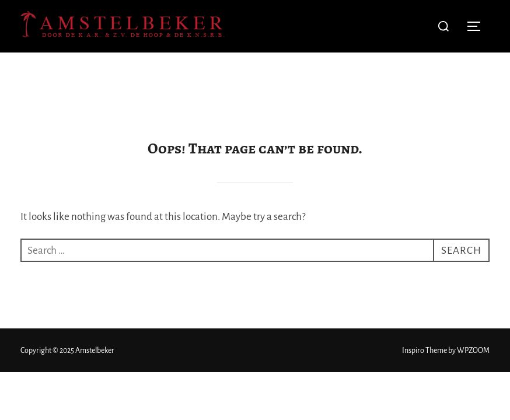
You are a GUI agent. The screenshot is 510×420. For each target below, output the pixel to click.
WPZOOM (473, 298)
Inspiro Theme (425, 298)
